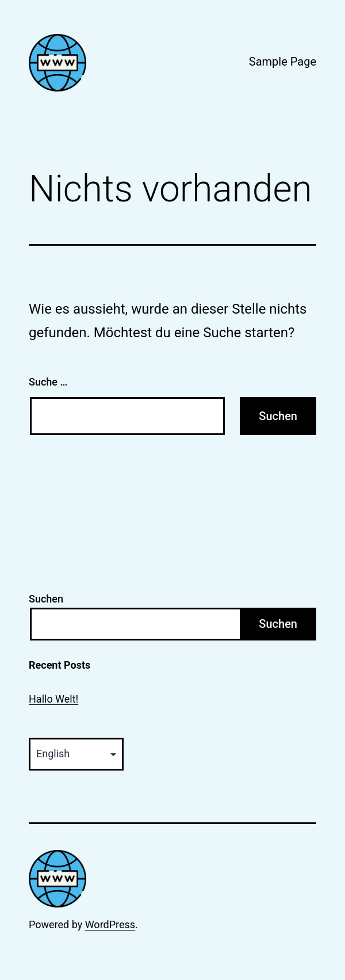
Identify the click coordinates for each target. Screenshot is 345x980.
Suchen (46, 599)
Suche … (48, 382)
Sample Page (283, 62)
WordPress (110, 924)
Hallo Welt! (53, 699)
